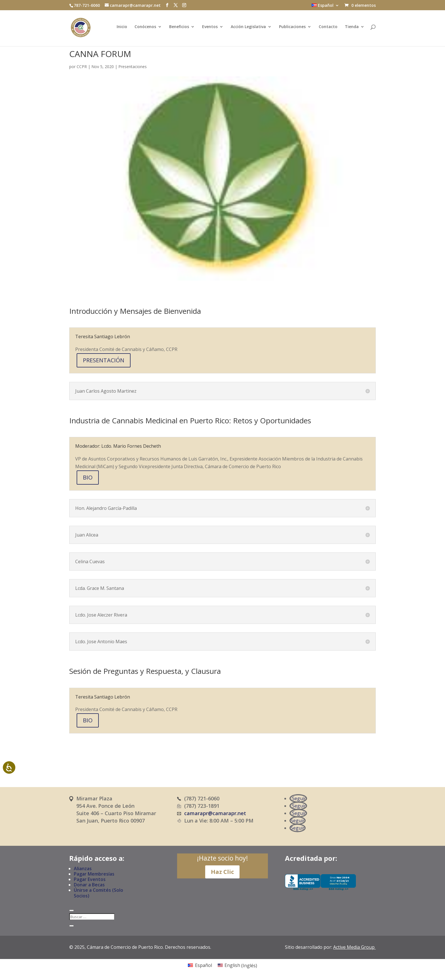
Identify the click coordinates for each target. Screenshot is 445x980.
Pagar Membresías (94, 874)
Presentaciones (133, 67)
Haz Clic (222, 872)
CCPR (82, 67)
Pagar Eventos (90, 879)
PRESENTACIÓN (104, 360)
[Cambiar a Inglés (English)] (237, 965)
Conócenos (145, 28)
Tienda (352, 28)
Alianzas (83, 868)
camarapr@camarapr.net (215, 813)
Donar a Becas (89, 885)
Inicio (122, 28)
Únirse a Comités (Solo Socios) (98, 893)
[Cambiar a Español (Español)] (200, 965)
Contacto (328, 28)
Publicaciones (292, 28)
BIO (88, 477)
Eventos (210, 28)
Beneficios (179, 28)
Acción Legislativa (248, 28)
